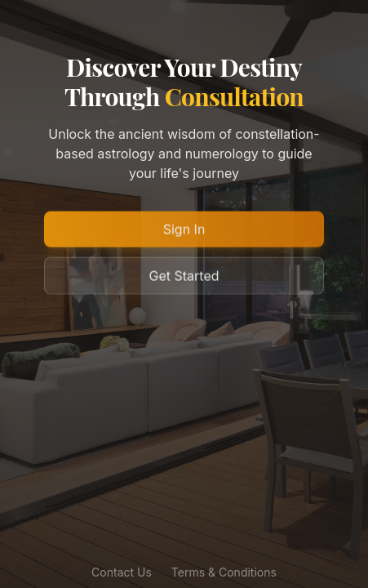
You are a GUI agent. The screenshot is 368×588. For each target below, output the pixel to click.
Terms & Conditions (224, 574)
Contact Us (122, 574)
